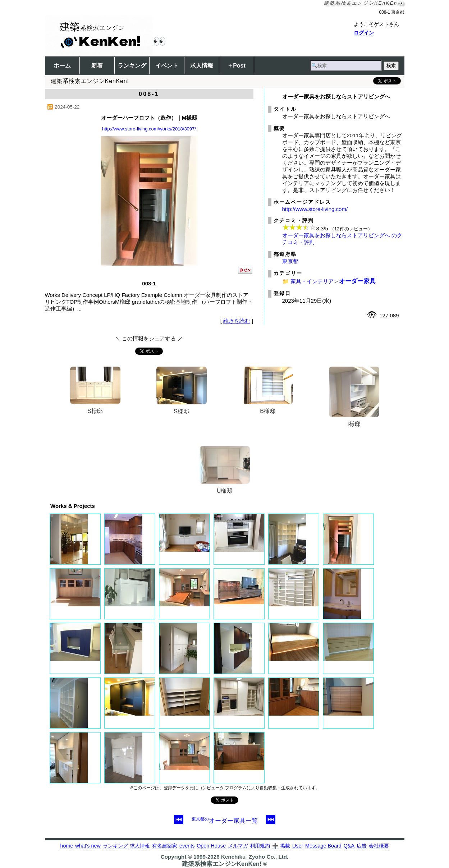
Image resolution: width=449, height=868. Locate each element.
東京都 (290, 261)
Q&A (349, 846)
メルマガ (238, 846)
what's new (88, 846)
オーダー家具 (357, 281)
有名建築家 (165, 846)
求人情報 (202, 66)
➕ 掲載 (281, 846)
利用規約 (260, 846)
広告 (362, 846)
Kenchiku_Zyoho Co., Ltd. (255, 857)
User (298, 846)
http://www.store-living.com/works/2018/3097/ (149, 129)
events (187, 846)
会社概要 (379, 846)
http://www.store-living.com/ (315, 209)
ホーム (62, 66)
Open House (211, 846)
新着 (97, 66)
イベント (167, 66)
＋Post (236, 66)
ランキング (132, 66)
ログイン (364, 33)
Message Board (323, 846)
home (67, 846)
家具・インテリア (312, 281)
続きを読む (237, 321)
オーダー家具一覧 (225, 821)
